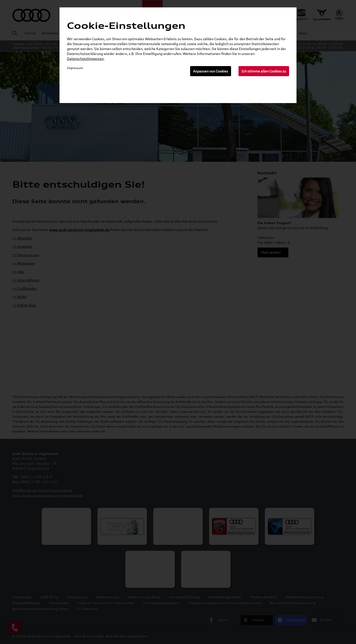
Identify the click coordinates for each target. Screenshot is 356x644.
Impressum (75, 68)
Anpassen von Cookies (211, 71)
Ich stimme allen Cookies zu (264, 71)
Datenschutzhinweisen (85, 59)
